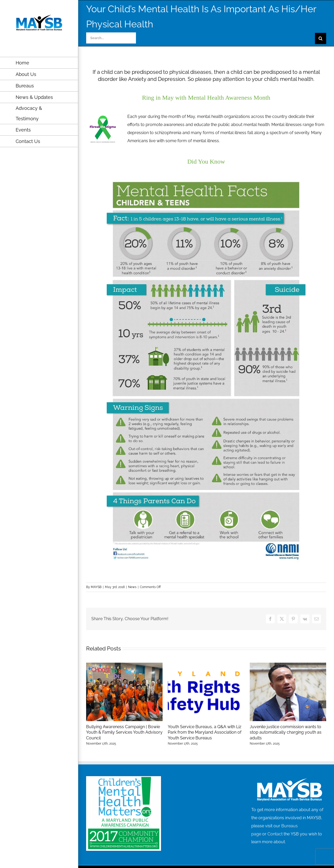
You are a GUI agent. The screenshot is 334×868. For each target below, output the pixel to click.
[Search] (321, 38)
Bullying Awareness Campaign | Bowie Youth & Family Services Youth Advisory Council (124, 732)
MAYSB (96, 587)
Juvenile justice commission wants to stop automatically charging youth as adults (286, 732)
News (132, 587)
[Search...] (111, 38)
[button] (90, 704)
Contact (275, 834)
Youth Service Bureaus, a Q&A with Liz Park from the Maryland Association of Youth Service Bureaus (205, 732)
